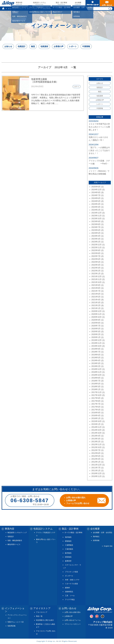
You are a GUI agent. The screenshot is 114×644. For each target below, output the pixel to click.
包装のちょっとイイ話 (16, 622)
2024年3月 (96, 207)
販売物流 (68, 553)
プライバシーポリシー (73, 624)
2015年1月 (96, 424)
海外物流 (68, 537)
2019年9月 (96, 349)
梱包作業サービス (14, 544)
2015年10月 (97, 421)
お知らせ (8, 46)
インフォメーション (16, 9)
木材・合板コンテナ (72, 580)
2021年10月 (97, 282)
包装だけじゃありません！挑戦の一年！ (98, 139)
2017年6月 (96, 407)
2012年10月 (97, 447)
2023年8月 (96, 224)
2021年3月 (96, 303)
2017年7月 (96, 404)
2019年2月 (96, 366)
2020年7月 (96, 326)
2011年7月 (96, 468)
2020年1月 (96, 337)
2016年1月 (96, 418)
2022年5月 (96, 262)
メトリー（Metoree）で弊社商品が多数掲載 (99, 172)
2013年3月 (96, 439)
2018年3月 (96, 387)
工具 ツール (70, 596)
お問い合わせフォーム (73, 620)
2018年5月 (96, 384)
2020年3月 (96, 331)
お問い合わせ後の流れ (73, 612)
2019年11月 (97, 343)
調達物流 (68, 541)
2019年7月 (96, 352)
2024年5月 (96, 201)
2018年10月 (97, 375)
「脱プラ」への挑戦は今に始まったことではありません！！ (99, 150)
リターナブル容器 (71, 584)
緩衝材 (67, 588)
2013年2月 (96, 442)
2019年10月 (97, 346)
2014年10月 (97, 430)
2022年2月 (96, 271)
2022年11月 (97, 247)
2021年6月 (96, 294)
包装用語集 (12, 626)
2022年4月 (96, 265)
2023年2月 (96, 242)
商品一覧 (39, 616)
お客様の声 (59, 46)
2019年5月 (96, 358)
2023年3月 (96, 239)
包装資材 (44, 46)
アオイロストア (42, 612)
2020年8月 (96, 323)
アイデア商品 (70, 600)
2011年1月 (96, 471)
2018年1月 (96, 389)
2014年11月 (97, 427)
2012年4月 (96, 459)
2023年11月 (97, 216)
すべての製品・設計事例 (73, 532)
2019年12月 (97, 340)
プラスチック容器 (71, 572)
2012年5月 (96, 456)
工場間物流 (69, 545)
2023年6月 (96, 230)
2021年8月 (96, 288)
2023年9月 (96, 221)
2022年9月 (96, 250)
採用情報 (96, 540)
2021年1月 (96, 308)
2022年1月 (96, 274)
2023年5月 (96, 233)
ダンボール (69, 576)
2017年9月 (96, 398)
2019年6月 (96, 355)
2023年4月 (96, 236)
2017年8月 (96, 401)
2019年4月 (96, 360)
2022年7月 (96, 256)
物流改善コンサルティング (17, 532)
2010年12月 (97, 473)
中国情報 (86, 46)
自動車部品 (69, 592)
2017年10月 (97, 395)
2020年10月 (97, 317)
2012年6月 (96, 453)
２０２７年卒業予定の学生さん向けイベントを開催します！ (99, 127)
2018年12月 (97, 369)
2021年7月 (96, 291)
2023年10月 (97, 219)
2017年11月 (97, 392)
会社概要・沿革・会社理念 (103, 532)
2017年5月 (96, 410)
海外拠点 (96, 536)
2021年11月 (97, 279)
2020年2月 (96, 334)
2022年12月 (97, 245)
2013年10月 (97, 433)
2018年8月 (96, 378)
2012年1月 (96, 462)
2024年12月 (97, 190)
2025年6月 (96, 187)
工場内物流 (69, 549)
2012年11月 (97, 444)
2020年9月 (96, 320)
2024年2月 (96, 210)
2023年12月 (97, 213)
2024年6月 (96, 198)
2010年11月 (97, 476)
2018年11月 (97, 372)
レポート (73, 46)
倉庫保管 (68, 561)
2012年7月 (96, 450)
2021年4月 (96, 300)
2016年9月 (96, 413)
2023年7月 (96, 227)
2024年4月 (96, 204)
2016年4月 (96, 415)
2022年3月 (96, 268)
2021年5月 (96, 297)
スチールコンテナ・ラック (72, 566)
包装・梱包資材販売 (15, 540)
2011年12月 (97, 465)
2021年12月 (97, 276)
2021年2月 (96, 305)
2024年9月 (96, 192)
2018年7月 (96, 381)
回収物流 (68, 557)
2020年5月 (96, 329)
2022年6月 (96, 259)
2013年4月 (96, 436)
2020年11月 (97, 314)
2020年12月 (97, 311)
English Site (108, 546)
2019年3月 (96, 363)
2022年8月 (96, 253)
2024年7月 (96, 195)
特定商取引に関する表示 (45, 620)
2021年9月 (96, 285)
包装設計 (22, 46)
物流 (33, 46)
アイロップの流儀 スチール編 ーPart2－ (99, 162)
